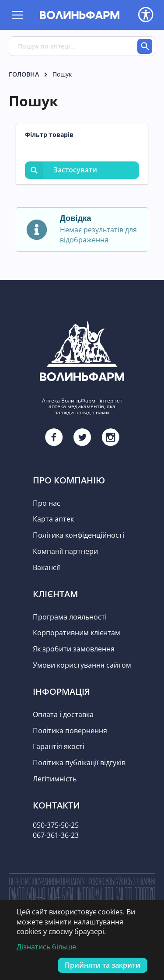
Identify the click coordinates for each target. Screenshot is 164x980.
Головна (24, 74)
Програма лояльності (70, 617)
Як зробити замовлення (74, 649)
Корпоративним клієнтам (77, 633)
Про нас (47, 503)
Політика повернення (70, 731)
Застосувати (61, 170)
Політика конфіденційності (79, 535)
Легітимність (55, 779)
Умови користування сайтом (82, 665)
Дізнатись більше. (47, 947)
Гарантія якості (59, 746)
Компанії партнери (65, 551)
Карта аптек (53, 519)
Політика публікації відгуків (79, 763)
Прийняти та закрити (103, 965)
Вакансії (46, 567)
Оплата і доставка (63, 714)
